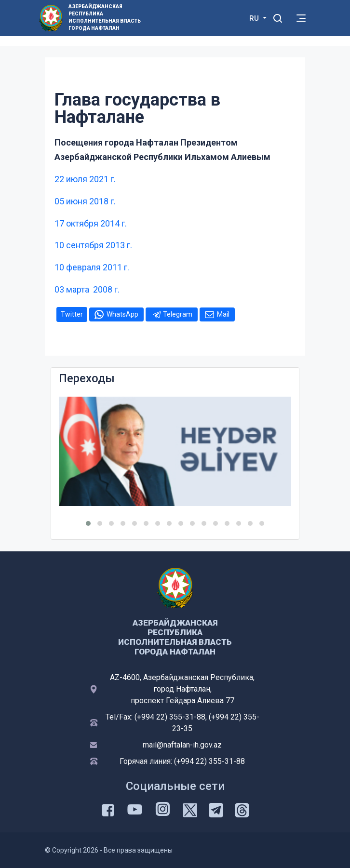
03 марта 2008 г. (87, 289)
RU (255, 18)
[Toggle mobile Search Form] (278, 17)
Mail (223, 314)
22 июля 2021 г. (85, 179)
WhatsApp (122, 314)
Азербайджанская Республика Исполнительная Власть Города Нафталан (105, 17)
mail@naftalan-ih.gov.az (182, 745)
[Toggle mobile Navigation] (301, 18)
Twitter (72, 314)
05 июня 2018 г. (85, 201)
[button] (88, 523)
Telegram (178, 314)
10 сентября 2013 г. (93, 245)
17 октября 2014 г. (91, 223)
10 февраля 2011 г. (92, 267)
